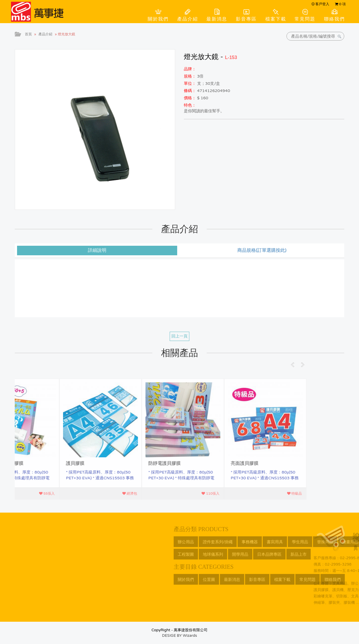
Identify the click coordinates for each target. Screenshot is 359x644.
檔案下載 (276, 19)
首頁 (28, 34)
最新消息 (217, 19)
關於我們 (158, 19)
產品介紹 (188, 19)
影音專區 (246, 19)
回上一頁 (179, 336)
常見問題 (305, 19)
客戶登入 (320, 4)
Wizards (190, 636)
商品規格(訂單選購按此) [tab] (262, 250)
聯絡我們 (334, 19)
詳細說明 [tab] (97, 250)
